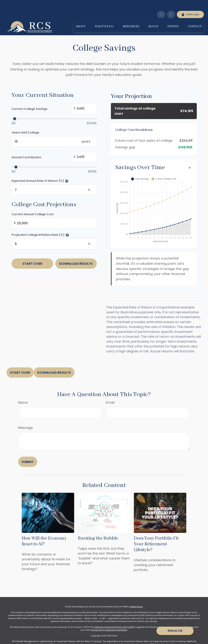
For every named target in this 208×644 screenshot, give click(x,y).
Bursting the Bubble (98, 527)
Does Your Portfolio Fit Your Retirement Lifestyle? (156, 533)
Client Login (190, 4)
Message (25, 417)
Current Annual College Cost (33, 203)
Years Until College (25, 122)
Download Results (76, 253)
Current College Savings (54, 98)
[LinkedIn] (161, 4)
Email (110, 392)
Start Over (32, 253)
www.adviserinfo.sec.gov (78, 634)
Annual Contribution (54, 146)
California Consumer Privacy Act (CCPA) (114, 616)
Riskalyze (175, 631)
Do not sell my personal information (109, 619)
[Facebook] (171, 4)
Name (23, 392)
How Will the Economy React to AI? (44, 530)
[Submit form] (28, 451)
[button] (80, 16)
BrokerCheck (136, 596)
